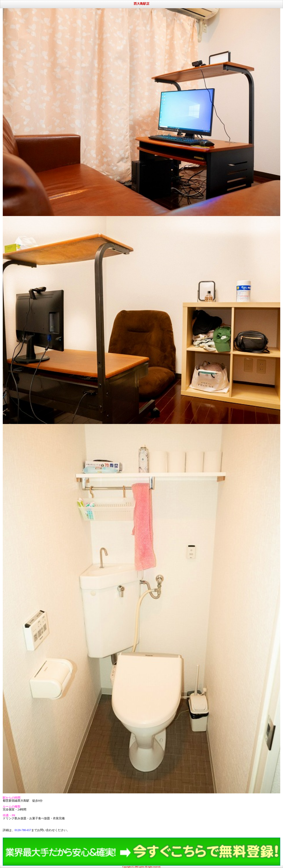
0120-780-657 (23, 830)
